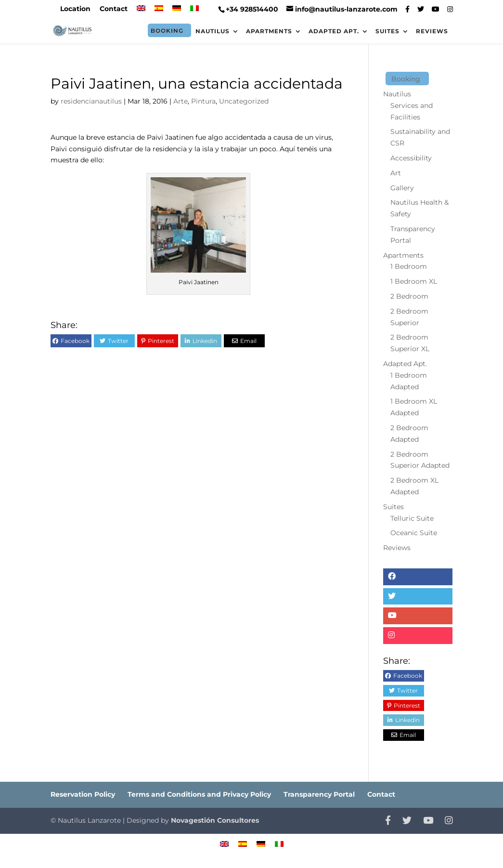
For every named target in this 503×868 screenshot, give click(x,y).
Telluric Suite (412, 518)
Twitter (118, 341)
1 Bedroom (409, 266)
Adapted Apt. (334, 31)
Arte (181, 101)
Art (396, 173)
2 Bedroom (409, 296)
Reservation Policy (83, 794)
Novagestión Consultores (215, 820)
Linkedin (205, 341)
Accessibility (411, 158)
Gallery (402, 188)
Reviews (432, 31)
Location (75, 9)
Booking (167, 31)
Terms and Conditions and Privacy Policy (199, 794)
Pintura (203, 101)
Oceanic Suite (414, 533)
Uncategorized (244, 101)
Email (248, 341)
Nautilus (213, 31)
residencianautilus (91, 101)
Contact (114, 9)
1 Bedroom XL (414, 281)
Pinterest (161, 341)
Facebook (75, 341)
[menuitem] (141, 11)
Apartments (269, 31)
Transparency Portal (319, 794)
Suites (387, 31)
